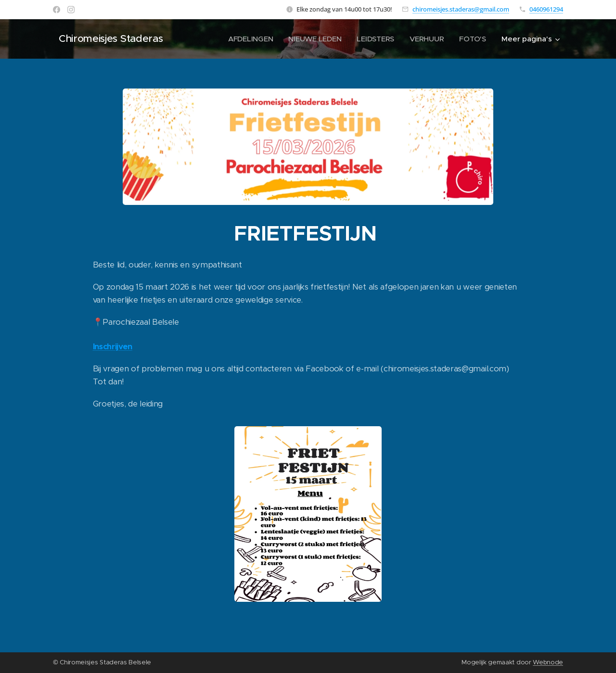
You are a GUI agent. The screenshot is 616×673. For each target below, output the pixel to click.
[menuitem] (249, 39)
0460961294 (546, 9)
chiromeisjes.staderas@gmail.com (461, 9)
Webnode (548, 662)
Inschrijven (113, 347)
